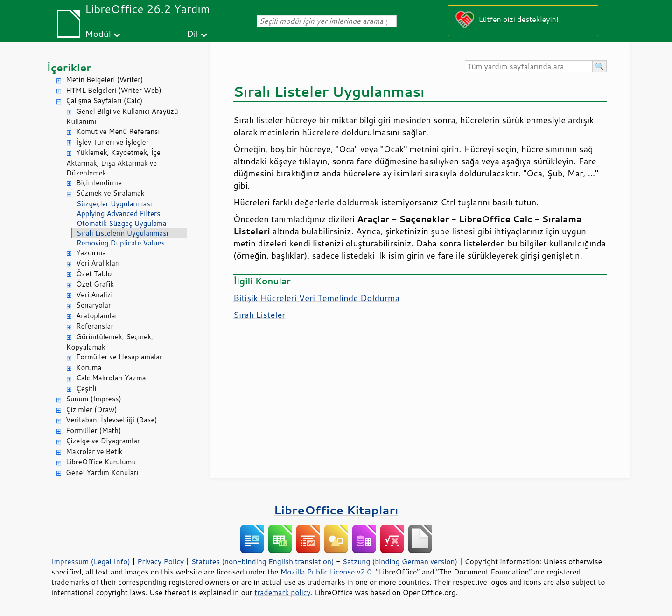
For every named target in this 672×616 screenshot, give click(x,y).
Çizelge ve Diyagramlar (103, 441)
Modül (98, 33)
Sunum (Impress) (94, 399)
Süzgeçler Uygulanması (114, 204)
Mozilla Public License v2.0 (326, 572)
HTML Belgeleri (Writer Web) (114, 90)
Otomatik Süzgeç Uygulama (122, 223)
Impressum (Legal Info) (91, 561)
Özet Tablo (94, 274)
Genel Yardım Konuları (102, 472)
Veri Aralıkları (98, 263)
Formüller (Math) (93, 430)
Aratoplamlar (97, 316)
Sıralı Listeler (259, 315)
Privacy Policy (161, 561)
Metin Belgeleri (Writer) (104, 80)
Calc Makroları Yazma (111, 378)
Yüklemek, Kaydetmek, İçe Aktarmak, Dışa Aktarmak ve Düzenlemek (113, 163)
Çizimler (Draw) (91, 409)
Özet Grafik (95, 284)
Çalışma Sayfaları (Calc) (104, 101)
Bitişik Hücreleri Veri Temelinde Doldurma (316, 298)
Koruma (89, 367)
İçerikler (69, 67)
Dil (192, 33)
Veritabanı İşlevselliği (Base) (112, 420)
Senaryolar (94, 305)
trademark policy (282, 592)
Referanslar (95, 326)
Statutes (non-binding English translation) (262, 561)
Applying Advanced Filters (118, 213)
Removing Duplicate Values (121, 243)
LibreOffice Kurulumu (101, 462)
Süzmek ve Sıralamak (110, 193)
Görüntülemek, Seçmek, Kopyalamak (110, 342)
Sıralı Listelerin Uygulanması (122, 233)
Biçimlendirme (99, 183)
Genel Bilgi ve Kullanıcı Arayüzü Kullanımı (122, 117)
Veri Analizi (94, 295)
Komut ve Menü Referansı (118, 131)
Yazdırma (91, 253)
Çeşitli (86, 388)
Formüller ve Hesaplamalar (119, 357)
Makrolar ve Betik (94, 451)
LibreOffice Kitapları (336, 510)
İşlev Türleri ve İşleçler (112, 142)
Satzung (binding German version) (400, 561)
